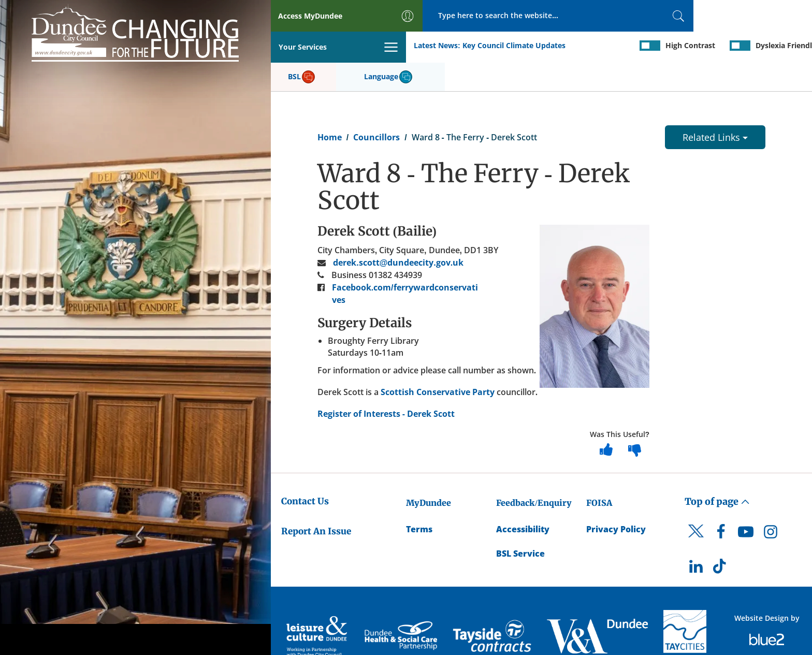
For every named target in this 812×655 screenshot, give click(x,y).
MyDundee (429, 472)
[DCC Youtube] (746, 504)
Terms (419, 499)
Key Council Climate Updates (378, 46)
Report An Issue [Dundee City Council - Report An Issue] (316, 501)
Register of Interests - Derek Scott (386, 383)
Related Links (715, 107)
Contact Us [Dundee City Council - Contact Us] (305, 471)
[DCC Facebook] (721, 504)
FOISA (599, 472)
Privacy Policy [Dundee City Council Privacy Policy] (616, 499)
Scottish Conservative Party (438, 361)
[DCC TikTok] (721, 539)
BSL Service (520, 523)
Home (330, 107)
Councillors (376, 107)
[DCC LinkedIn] (696, 539)
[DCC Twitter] (696, 510)
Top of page (717, 471)
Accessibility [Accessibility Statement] (523, 499)
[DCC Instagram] (771, 504)
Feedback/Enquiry (534, 472)
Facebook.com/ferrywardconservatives (405, 263)
